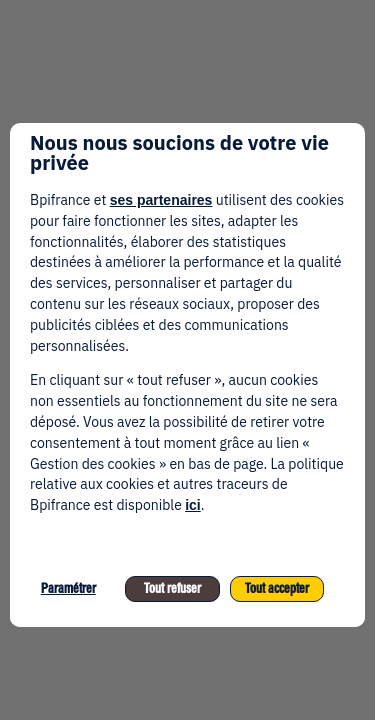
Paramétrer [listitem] (68, 588)
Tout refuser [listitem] (172, 588)
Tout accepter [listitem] (277, 588)
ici (193, 505)
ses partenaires (161, 200)
